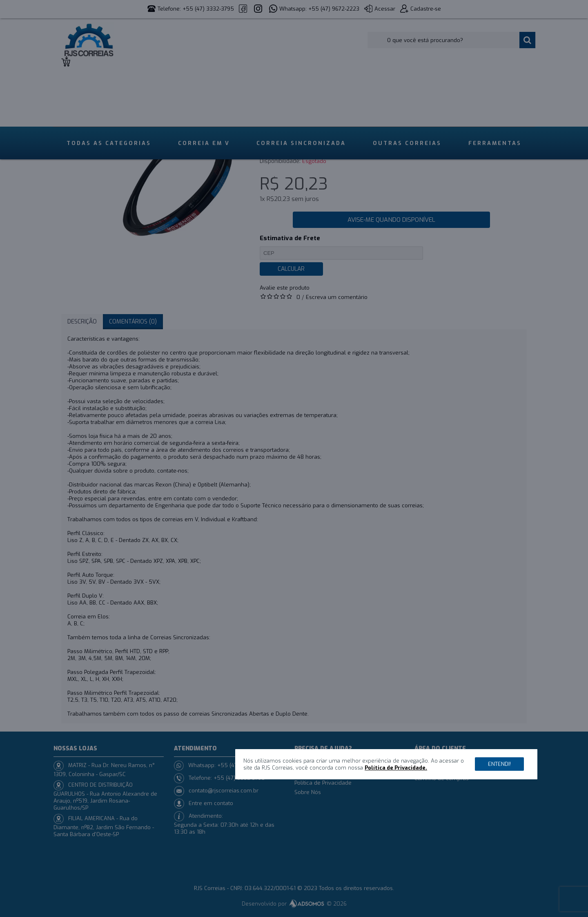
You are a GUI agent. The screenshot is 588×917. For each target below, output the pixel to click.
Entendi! (499, 764)
